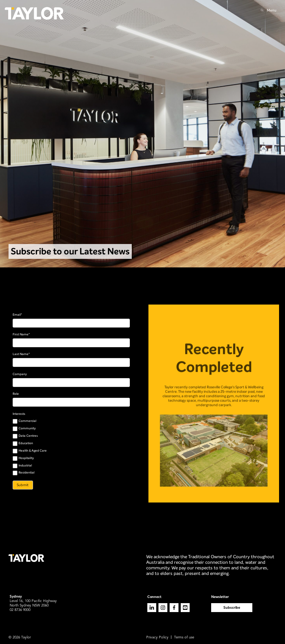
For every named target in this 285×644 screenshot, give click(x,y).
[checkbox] (71, 447)
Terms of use (184, 638)
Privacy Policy (157, 638)
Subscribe (232, 607)
